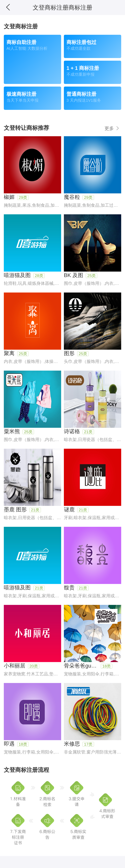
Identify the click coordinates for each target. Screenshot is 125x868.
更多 (112, 128)
